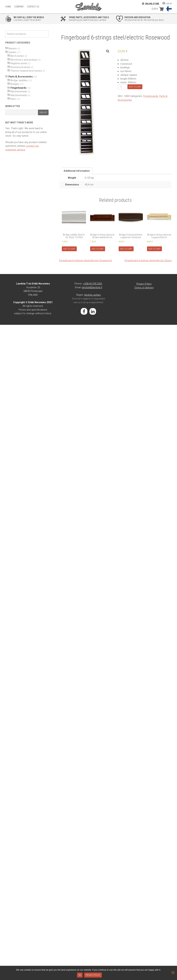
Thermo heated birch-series (26, 71)
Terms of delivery (144, 288)
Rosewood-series (20, 67)
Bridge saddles (19, 80)
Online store (152, 4)
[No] (173, 972)
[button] (108, 51)
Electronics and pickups (24, 60)
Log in (169, 4)
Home (8, 7)
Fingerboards (151, 96)
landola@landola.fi (92, 287)
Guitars (12, 52)
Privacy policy (93, 975)
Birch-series (17, 56)
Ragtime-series (19, 63)
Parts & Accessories (21, 77)
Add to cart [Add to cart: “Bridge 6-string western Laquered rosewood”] (126, 249)
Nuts (13, 99)
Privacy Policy (144, 284)
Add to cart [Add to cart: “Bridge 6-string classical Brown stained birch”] (98, 249)
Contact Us (33, 7)
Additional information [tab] (77, 171)
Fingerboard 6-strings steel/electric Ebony (148, 260)
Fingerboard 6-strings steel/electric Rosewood (85, 260)
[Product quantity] (122, 87)
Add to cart (135, 87)
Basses (13, 48)
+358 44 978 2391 (93, 284)
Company (19, 7)
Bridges (15, 84)
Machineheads (19, 91)
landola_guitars (92, 295)
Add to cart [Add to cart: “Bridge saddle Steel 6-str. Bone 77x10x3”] (69, 249)
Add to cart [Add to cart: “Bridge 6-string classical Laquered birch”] (154, 249)
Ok (80, 975)
